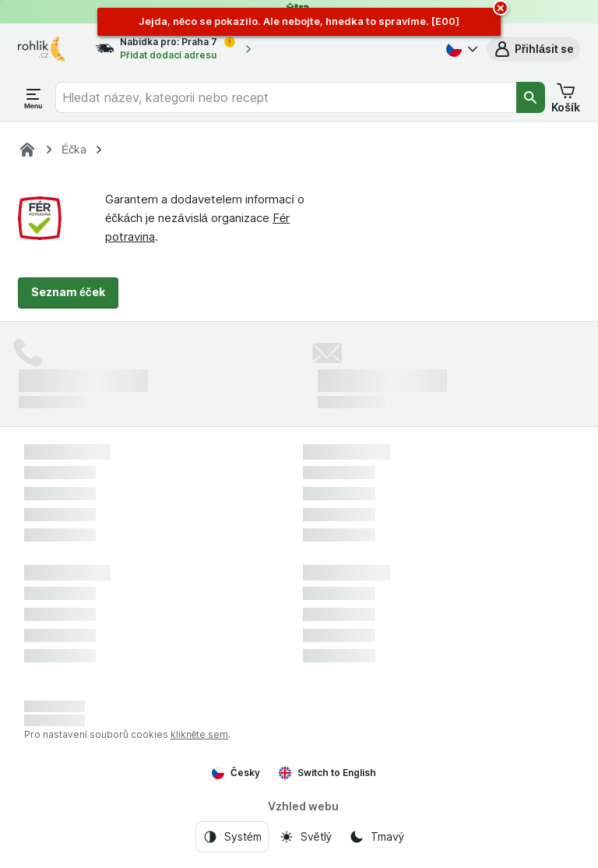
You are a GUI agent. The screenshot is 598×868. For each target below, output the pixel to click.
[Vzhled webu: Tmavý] (376, 837)
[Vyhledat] (531, 97)
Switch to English (327, 773)
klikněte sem (200, 734)
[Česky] (460, 49)
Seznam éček (68, 292)
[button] (533, 49)
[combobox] (286, 97)
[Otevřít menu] (33, 97)
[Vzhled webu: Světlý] (305, 837)
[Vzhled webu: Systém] (232, 837)
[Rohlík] (27, 150)
